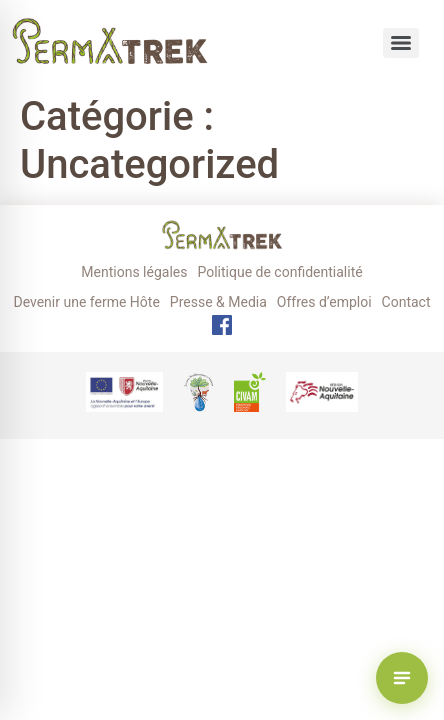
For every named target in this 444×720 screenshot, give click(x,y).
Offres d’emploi (324, 302)
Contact (406, 302)
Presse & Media (218, 302)
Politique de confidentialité (279, 272)
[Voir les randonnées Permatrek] (402, 678)
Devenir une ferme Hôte (86, 302)
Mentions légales (134, 272)
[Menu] (401, 43)
